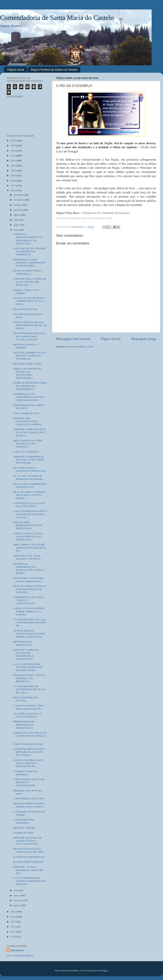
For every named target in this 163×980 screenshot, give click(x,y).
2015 (13, 912)
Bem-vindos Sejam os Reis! (27, 364)
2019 (13, 175)
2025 (13, 145)
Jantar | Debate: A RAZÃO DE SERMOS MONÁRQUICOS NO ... (29, 548)
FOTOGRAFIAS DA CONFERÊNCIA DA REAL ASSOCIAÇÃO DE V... (29, 397)
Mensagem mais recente (73, 339)
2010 (13, 937)
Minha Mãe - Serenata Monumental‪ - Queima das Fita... (28, 870)
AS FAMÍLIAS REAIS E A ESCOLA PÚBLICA (27, 715)
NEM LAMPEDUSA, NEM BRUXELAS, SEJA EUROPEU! (28, 443)
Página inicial (16, 70)
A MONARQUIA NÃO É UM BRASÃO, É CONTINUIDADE (29, 782)
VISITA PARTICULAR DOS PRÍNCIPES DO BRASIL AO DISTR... (30, 325)
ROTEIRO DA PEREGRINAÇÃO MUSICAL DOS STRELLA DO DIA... (29, 568)
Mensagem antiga (144, 339)
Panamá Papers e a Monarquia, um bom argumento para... (29, 579)
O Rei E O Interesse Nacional (28, 744)
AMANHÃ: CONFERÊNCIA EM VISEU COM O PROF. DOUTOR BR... (29, 460)
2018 (13, 181)
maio (16, 230)
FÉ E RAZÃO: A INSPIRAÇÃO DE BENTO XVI (30, 485)
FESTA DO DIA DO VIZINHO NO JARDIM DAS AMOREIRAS (29, 251)
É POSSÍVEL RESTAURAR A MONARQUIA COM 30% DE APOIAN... (29, 752)
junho (17, 225)
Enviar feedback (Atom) (81, 347)
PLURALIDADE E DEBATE (28, 862)
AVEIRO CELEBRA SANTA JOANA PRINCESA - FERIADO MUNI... (28, 763)
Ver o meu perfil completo (20, 955)
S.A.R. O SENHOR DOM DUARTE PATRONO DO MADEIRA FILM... (28, 667)
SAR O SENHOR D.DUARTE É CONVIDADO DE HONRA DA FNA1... (30, 514)
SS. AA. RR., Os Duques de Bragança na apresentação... (29, 477)
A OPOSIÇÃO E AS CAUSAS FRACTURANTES (29, 505)
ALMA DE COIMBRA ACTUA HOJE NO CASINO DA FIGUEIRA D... (30, 356)
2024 (13, 151)
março (17, 895)
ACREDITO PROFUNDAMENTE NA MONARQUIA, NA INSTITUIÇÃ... (28, 239)
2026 (13, 141)
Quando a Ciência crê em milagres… (26, 291)
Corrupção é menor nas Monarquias (25, 773)
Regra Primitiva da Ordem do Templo (54, 70)
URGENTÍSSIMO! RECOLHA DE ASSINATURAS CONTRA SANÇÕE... (29, 336)
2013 (13, 922)
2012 (13, 927)
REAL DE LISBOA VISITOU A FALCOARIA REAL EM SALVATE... (30, 589)
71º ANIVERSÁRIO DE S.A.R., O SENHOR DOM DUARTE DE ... (30, 622)
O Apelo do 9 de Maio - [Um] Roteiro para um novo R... (28, 707)
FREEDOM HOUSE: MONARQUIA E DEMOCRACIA (24, 725)
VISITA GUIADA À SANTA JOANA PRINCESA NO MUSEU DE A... (28, 537)
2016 (13, 190)
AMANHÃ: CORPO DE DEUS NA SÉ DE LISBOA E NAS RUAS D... (29, 432)
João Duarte (17, 950)
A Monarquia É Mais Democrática (24, 821)
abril (16, 890)
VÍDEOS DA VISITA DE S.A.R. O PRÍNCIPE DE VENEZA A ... (30, 736)
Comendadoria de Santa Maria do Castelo (57, 18)
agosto (17, 215)
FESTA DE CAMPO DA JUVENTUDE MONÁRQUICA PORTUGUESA (26, 654)
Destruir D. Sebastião (24, 828)
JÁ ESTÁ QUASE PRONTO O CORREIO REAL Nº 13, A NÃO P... (29, 301)
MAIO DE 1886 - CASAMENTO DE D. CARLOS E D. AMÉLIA (27, 421)
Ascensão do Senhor (24, 833)
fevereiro (19, 900)
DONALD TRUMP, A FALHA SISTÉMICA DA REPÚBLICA (29, 678)
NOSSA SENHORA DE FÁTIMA (25, 699)
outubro (18, 205)
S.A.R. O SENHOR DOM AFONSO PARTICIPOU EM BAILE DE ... (29, 881)
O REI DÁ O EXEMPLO (26, 452)
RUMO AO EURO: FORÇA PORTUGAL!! (28, 272)
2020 (13, 171)
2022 (13, 160)
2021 (13, 166)
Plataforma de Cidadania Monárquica (106, 213)
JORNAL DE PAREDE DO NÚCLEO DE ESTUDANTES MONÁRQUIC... (27, 373)
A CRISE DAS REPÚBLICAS (29, 857)
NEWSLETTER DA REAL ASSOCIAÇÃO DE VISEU (29, 850)
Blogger (104, 970)
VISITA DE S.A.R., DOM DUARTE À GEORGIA (27, 557)
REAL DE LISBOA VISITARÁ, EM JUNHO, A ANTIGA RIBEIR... (30, 495)
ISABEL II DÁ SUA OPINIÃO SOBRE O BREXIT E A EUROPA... (29, 611)
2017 (13, 186)
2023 (13, 156)
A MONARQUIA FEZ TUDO (29, 798)
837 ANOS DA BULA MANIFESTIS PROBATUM (29, 469)
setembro (19, 210)
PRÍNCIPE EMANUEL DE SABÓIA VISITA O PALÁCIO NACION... (27, 841)
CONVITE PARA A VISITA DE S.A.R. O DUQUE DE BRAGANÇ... (30, 282)
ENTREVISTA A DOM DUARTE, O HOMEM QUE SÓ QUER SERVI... (29, 263)
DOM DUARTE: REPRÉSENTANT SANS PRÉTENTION (28, 525)
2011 (13, 932)
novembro (19, 200)
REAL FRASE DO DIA (25, 309)
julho (17, 220)
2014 (13, 917)
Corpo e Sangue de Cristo (26, 413)
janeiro (18, 905)
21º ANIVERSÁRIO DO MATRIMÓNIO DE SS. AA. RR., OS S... (29, 689)
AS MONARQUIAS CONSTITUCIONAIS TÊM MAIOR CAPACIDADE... (29, 634)
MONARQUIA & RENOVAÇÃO (22, 643)
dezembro (19, 195)
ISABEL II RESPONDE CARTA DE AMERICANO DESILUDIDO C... (30, 386)
